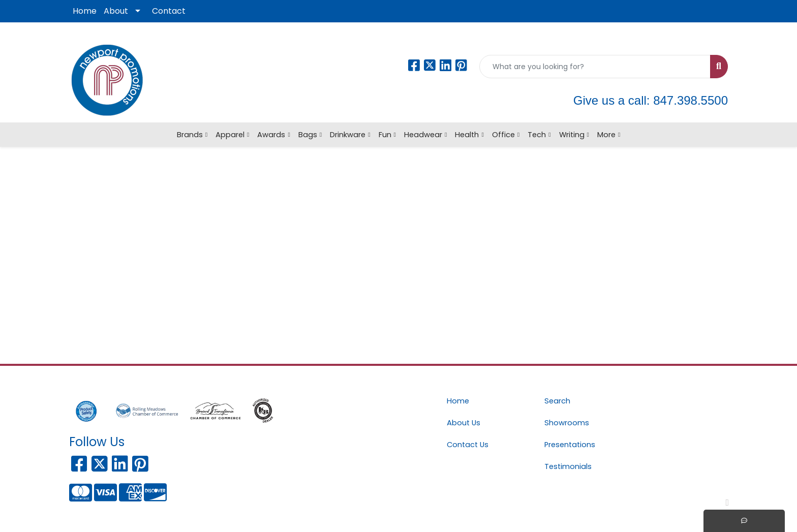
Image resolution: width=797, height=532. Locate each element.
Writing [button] (572, 135)
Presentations (570, 445)
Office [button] (503, 135)
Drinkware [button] (348, 135)
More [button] (606, 135)
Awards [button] (271, 135)
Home (85, 11)
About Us (464, 423)
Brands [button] (190, 135)
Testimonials (568, 466)
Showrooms (567, 423)
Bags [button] (308, 135)
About (116, 11)
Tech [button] (537, 135)
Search (557, 401)
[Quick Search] (595, 67)
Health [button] (467, 135)
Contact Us (468, 445)
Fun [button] (385, 135)
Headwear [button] (423, 135)
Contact (169, 11)
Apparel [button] (230, 135)
